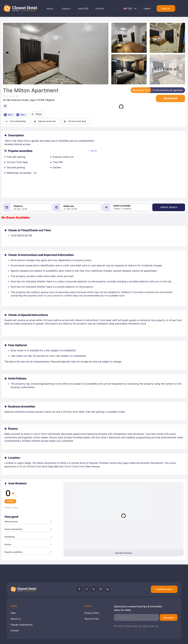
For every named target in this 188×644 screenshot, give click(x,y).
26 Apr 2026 (20, 209)
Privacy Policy (92, 613)
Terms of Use (91, 619)
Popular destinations (22, 625)
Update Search (170, 207)
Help (13, 613)
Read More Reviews (124, 553)
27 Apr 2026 (71, 209)
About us (15, 619)
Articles (15, 631)
